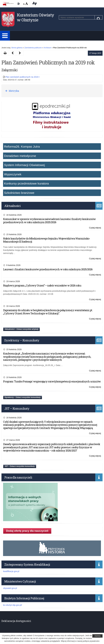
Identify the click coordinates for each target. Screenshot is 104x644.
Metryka (14, 91)
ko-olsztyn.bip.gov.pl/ (13, 605)
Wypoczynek (13, 174)
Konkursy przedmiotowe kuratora (26, 183)
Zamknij (97, 636)
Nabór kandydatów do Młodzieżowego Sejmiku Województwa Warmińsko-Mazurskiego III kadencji (46, 240)
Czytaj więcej (95, 228)
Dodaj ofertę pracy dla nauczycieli (27, 531)
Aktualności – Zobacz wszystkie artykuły (21, 329)
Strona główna (17, 48)
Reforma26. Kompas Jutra (22, 146)
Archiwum (47, 48)
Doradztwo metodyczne (20, 156)
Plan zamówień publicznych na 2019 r (23, 77)
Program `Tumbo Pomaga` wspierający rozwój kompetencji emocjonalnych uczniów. (52, 381)
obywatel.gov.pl (10, 588)
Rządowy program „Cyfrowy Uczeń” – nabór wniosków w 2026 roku (42, 285)
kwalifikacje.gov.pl (11, 571)
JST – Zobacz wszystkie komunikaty (20, 466)
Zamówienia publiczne (33, 48)
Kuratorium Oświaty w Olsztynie (35, 17)
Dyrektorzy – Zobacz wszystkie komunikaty (23, 397)
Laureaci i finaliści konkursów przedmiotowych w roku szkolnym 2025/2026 (48, 269)
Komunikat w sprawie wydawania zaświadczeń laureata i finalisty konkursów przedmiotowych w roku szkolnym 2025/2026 (49, 221)
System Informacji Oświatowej (24, 165)
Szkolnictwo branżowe (19, 193)
